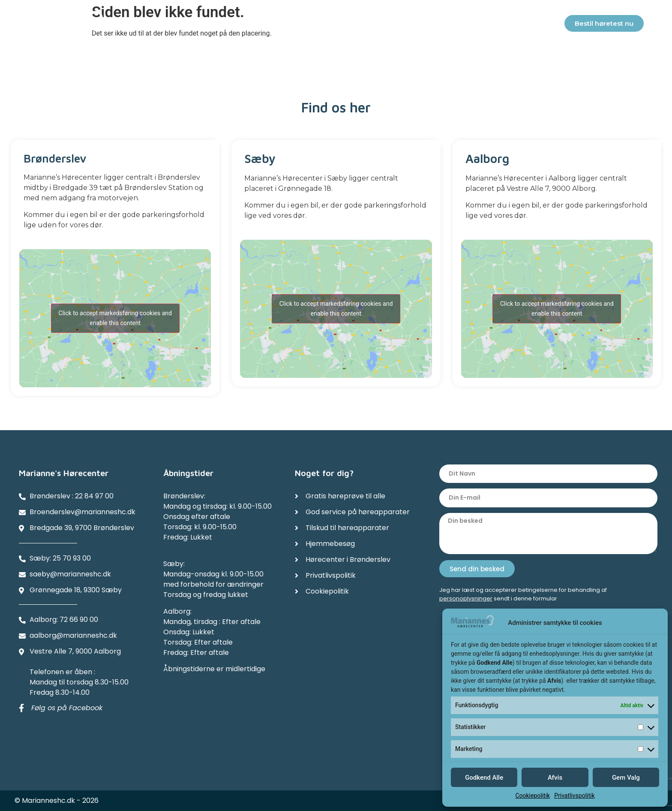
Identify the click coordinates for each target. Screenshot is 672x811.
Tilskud (303, 25)
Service (261, 25)
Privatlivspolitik (574, 796)
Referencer (418, 25)
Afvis (555, 778)
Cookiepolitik (532, 796)
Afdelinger (476, 25)
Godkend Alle (484, 778)
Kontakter (535, 25)
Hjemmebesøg (357, 25)
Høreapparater (204, 25)
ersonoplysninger (468, 598)
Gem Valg (626, 778)
